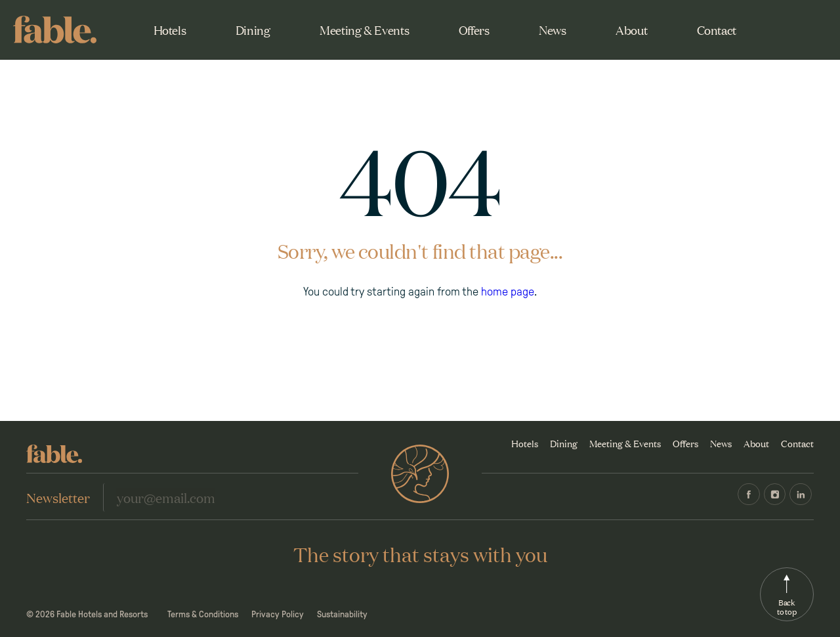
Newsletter (58, 497)
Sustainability (342, 614)
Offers (474, 30)
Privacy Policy (278, 614)
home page (508, 292)
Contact (717, 30)
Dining (253, 30)
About (631, 30)
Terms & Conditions (203, 614)
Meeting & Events (364, 30)
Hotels (170, 30)
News (553, 30)
